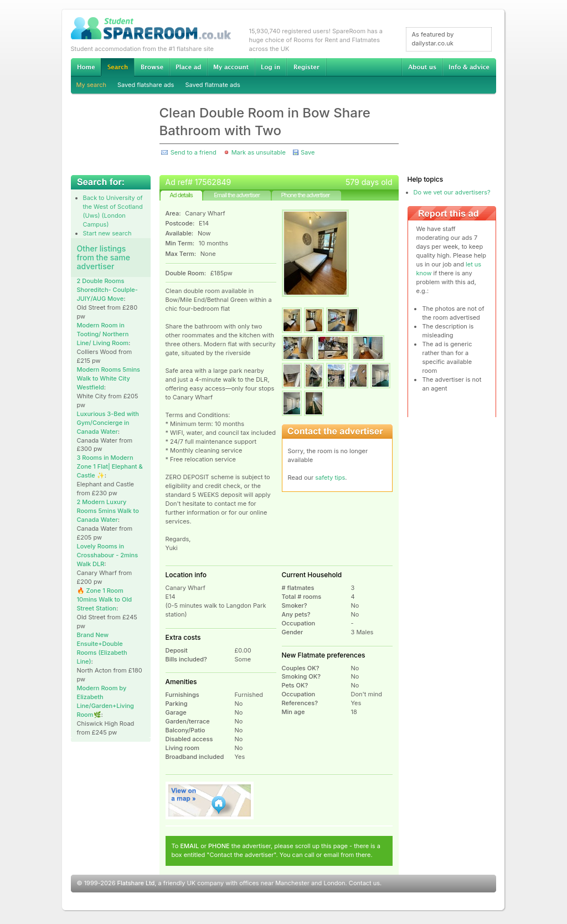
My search (92, 85)
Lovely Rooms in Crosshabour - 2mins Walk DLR (108, 555)
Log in (270, 67)
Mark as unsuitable (259, 152)
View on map (210, 800)
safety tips (330, 478)
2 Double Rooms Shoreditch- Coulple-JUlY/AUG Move (107, 290)
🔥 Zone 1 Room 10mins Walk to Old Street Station (104, 599)
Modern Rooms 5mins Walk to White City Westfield (109, 378)
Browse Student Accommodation (152, 67)
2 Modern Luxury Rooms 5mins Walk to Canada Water (108, 511)
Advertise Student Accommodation (188, 67)
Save (308, 152)
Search (117, 67)
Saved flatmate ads (212, 85)
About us (422, 67)
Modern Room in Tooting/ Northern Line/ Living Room (103, 334)
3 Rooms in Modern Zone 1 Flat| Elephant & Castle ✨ (110, 466)
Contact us (364, 883)
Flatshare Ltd (136, 883)
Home (86, 67)
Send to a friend (194, 152)
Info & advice (469, 67)
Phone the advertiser (305, 195)
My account (231, 67)
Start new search (107, 233)
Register (306, 67)
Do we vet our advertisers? (452, 192)
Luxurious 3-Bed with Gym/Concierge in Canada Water (108, 423)
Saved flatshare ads (146, 85)
